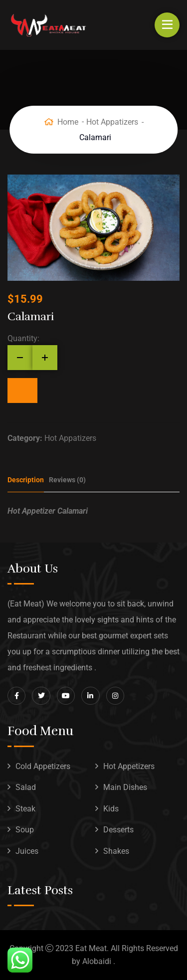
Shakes (116, 851)
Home (68, 122)
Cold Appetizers (43, 766)
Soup (25, 830)
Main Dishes (125, 787)
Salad (26, 787)
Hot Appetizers (129, 766)
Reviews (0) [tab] (67, 480)
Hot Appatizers (112, 122)
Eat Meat (91, 948)
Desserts (118, 830)
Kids (111, 809)
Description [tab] (26, 480)
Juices (27, 851)
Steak (25, 809)
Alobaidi (97, 961)
